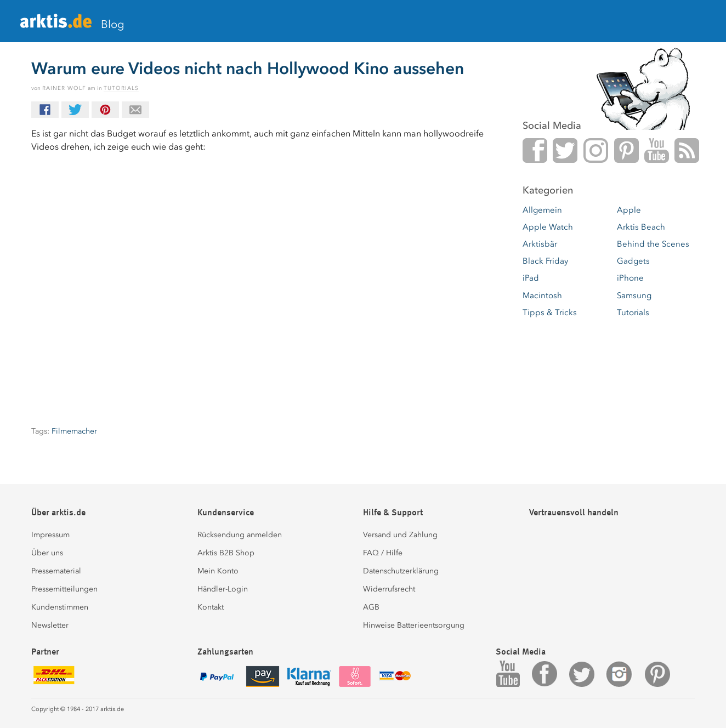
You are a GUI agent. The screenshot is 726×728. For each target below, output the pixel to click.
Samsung (634, 295)
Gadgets (633, 261)
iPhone (630, 278)
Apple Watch (548, 227)
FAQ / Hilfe (383, 553)
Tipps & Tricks (550, 312)
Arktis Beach (641, 227)
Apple (629, 210)
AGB (371, 607)
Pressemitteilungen (64, 589)
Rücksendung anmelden (240, 535)
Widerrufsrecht (389, 589)
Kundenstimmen (60, 607)
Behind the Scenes (653, 244)
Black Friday (545, 261)
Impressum (50, 535)
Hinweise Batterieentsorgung (414, 625)
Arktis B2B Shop (226, 553)
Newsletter (50, 625)
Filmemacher (74, 431)
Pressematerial (56, 571)
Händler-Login (223, 589)
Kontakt (211, 607)
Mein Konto (218, 571)
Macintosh (542, 295)
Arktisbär (540, 244)
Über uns (47, 553)
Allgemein (542, 210)
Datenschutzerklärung (401, 571)
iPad (531, 278)
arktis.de (56, 25)
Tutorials (121, 88)
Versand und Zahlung (400, 535)
